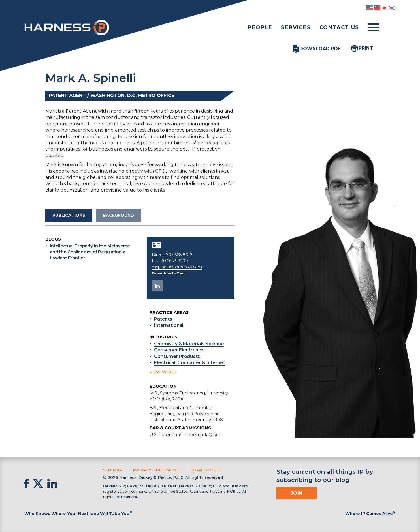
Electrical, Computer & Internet (190, 363)
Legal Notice (205, 470)
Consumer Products (177, 356)
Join (297, 493)
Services (296, 27)
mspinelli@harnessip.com (177, 267)
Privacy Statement (156, 470)
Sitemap (113, 470)
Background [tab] (118, 215)
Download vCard (169, 273)
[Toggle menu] (373, 28)
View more (162, 372)
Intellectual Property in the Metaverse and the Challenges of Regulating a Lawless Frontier (90, 252)
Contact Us (339, 27)
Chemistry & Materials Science (189, 344)
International (169, 325)
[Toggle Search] (390, 28)
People (260, 27)
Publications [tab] (69, 215)
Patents (163, 319)
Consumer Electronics (179, 350)
